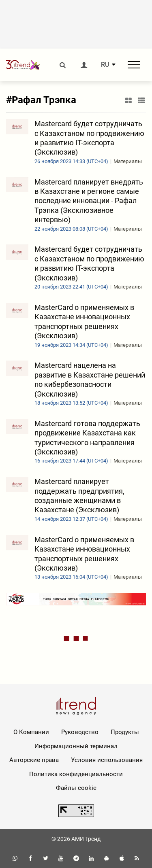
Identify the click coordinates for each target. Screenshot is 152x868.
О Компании (31, 732)
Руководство (80, 732)
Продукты (125, 732)
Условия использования (107, 760)
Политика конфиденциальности (76, 774)
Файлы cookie (76, 788)
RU (105, 65)
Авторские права (34, 760)
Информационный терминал (76, 746)
